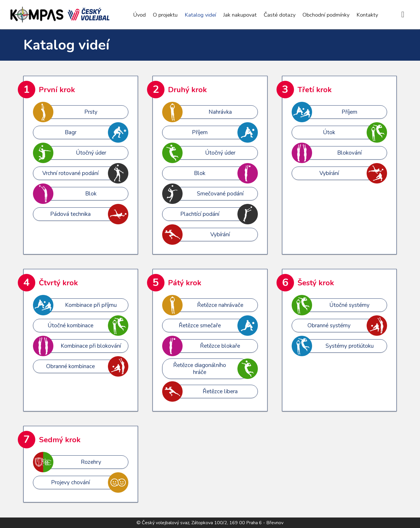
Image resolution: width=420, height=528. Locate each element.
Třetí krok (315, 90)
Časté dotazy (280, 15)
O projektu (165, 15)
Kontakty (367, 15)
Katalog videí (200, 15)
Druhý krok (187, 90)
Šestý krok (316, 283)
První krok (57, 90)
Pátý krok (185, 283)
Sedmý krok (60, 440)
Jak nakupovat (240, 15)
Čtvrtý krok (58, 283)
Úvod (139, 15)
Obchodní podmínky (326, 15)
